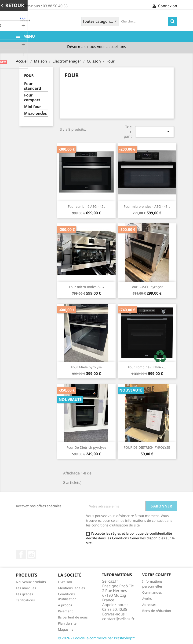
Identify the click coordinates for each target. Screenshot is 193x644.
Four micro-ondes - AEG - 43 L (147, 206)
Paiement (65, 611)
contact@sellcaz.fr (118, 619)
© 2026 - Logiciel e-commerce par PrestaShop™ (96, 638)
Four (29, 75)
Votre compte (157, 575)
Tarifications (25, 600)
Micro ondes (35, 113)
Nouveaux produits (31, 582)
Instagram (31, 555)
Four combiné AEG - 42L (86, 206)
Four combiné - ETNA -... (147, 367)
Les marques (26, 588)
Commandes (152, 592)
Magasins (66, 629)
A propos (65, 605)
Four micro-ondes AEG (86, 287)
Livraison (65, 582)
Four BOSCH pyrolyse (147, 287)
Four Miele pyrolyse (86, 367)
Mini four (33, 107)
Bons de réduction (157, 611)
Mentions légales (71, 588)
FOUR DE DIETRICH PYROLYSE (147, 447)
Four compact (32, 98)
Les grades (24, 594)
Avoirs (147, 598)
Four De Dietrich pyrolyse (86, 447)
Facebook (21, 555)
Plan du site (67, 623)
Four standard (33, 86)
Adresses (149, 605)
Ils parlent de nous (73, 617)
